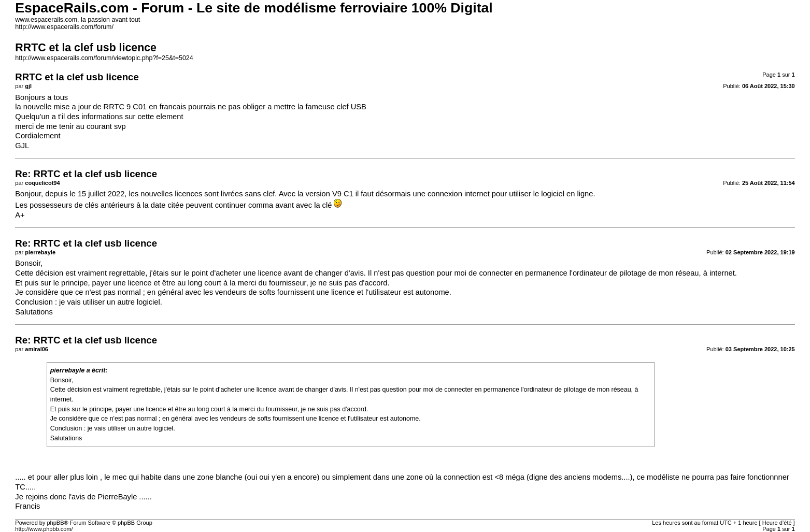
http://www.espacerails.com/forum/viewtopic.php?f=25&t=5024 (104, 58)
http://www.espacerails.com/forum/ (64, 27)
